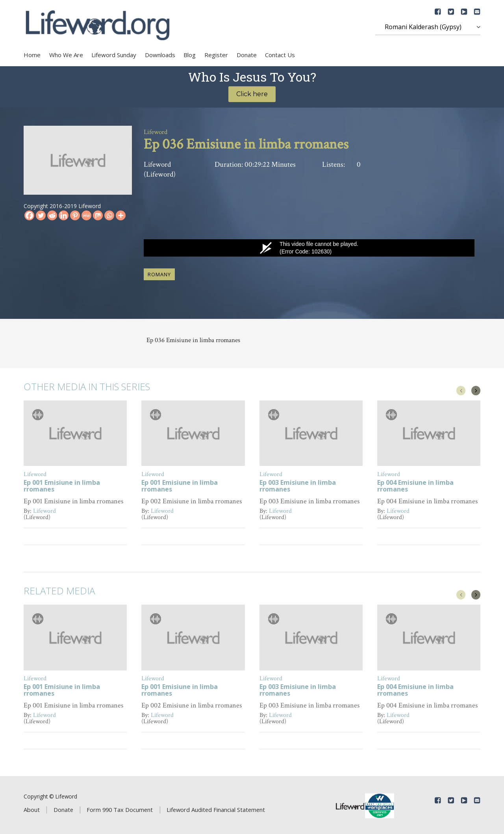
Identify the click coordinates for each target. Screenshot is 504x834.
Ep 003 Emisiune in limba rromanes (298, 485)
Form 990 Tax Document (120, 808)
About (32, 808)
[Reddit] (52, 215)
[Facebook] (29, 215)
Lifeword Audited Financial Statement (216, 808)
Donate (247, 55)
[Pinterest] (75, 215)
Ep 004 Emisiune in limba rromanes (415, 485)
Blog (190, 55)
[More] (121, 215)
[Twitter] (41, 215)
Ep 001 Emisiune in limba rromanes (62, 485)
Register (216, 55)
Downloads (160, 55)
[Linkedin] (64, 215)
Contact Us (280, 55)
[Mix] (98, 215)
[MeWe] (86, 215)
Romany (159, 273)
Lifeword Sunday (114, 55)
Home (32, 55)
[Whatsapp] (109, 215)
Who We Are (66, 55)
